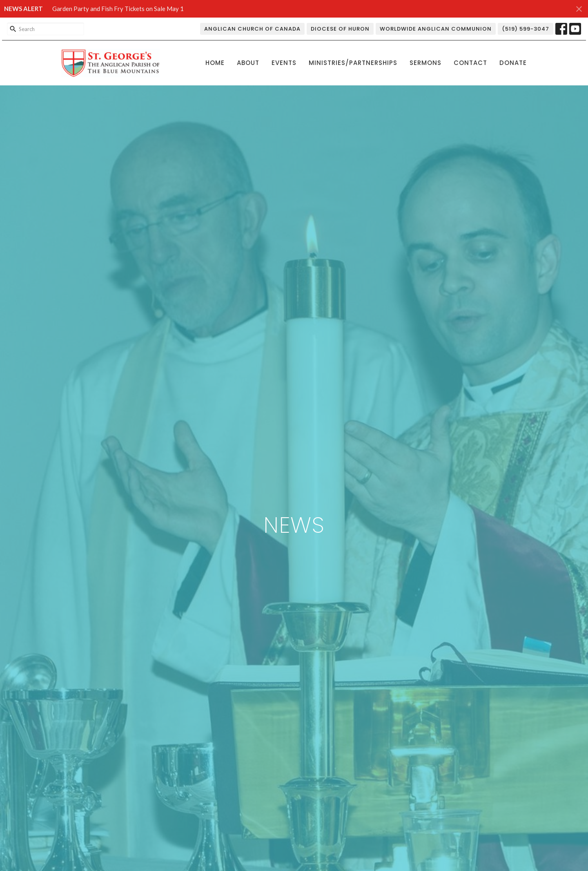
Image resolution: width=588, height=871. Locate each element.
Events (284, 63)
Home (215, 63)
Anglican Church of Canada (252, 29)
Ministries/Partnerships (353, 63)
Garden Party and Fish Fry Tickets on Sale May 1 (118, 9)
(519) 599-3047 (526, 29)
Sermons (425, 63)
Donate (513, 63)
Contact (470, 63)
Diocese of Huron (340, 29)
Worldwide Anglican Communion (436, 29)
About (248, 63)
